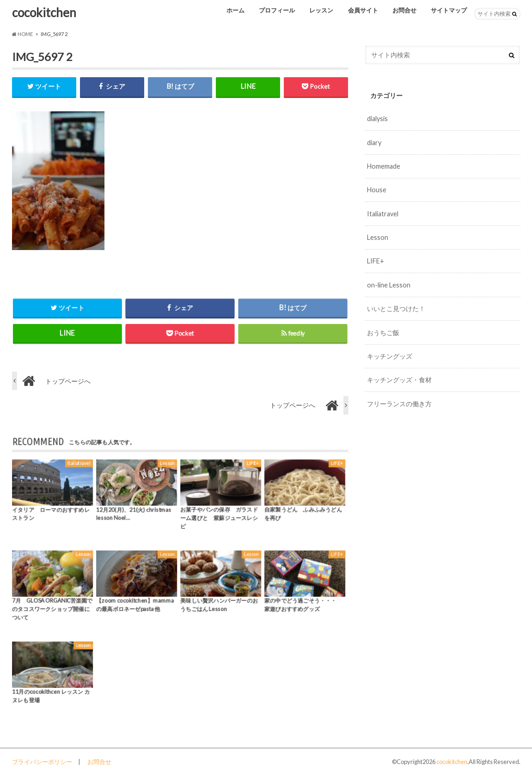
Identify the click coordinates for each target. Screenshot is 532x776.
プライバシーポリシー (42, 762)
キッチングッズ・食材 (399, 380)
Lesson (378, 237)
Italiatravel (383, 214)
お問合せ (404, 10)
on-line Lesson (389, 285)
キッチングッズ (390, 356)
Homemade (384, 166)
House (377, 190)
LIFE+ (376, 261)
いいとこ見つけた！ (396, 309)
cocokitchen (44, 12)
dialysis (377, 119)
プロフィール (277, 10)
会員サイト (363, 10)
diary (374, 143)
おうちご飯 (383, 333)
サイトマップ (449, 10)
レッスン (321, 10)
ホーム (235, 10)
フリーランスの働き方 (399, 404)
